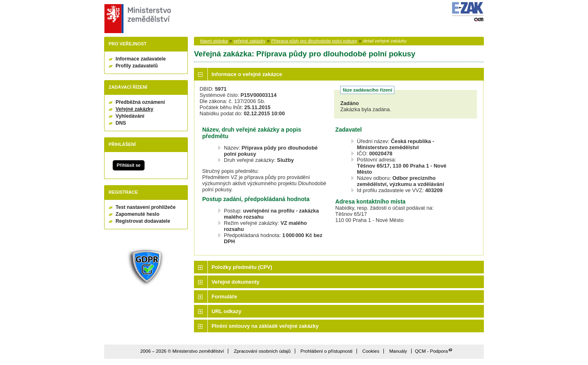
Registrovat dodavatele (143, 221)
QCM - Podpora (431, 351)
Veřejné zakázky (135, 109)
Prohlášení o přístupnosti (326, 351)
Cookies (371, 351)
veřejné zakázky (249, 41)
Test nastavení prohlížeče (146, 207)
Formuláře (224, 297)
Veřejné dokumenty (235, 282)
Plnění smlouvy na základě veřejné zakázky (265, 326)
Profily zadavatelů (137, 66)
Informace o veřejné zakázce (247, 74)
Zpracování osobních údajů (262, 351)
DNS (121, 123)
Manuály (398, 351)
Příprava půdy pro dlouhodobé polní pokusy (314, 41)
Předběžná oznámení (140, 102)
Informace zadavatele (141, 59)
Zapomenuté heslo (137, 214)
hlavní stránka (214, 41)
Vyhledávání (130, 116)
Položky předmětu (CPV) (242, 267)
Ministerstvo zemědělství (137, 19)
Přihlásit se (129, 165)
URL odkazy (226, 311)
